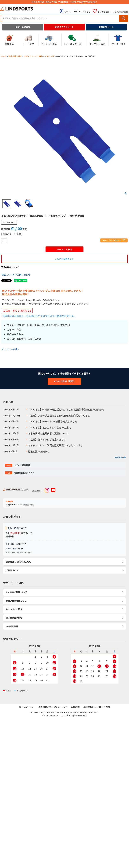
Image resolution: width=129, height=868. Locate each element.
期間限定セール (106, 27)
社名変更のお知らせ (39, 451)
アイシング (49, 56)
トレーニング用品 (72, 40)
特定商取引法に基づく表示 (97, 707)
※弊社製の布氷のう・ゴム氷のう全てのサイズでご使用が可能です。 (39, 316)
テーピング (29, 40)
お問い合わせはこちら (16, 601)
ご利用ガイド (12, 570)
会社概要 (75, 707)
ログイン (68, 12)
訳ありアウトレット (64, 27)
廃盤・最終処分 (23, 27)
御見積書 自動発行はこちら (18, 562)
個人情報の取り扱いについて (53, 707)
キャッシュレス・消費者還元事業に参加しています (55, 445)
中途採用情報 (12, 626)
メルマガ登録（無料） (64, 381)
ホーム (4, 56)
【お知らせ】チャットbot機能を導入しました (53, 421)
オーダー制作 (118, 40)
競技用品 (9, 40)
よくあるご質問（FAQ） (17, 592)
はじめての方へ (104, 12)
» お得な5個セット (64, 259)
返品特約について (10, 267)
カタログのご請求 (14, 609)
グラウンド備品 (97, 40)
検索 (124, 18)
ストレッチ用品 (49, 40)
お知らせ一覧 (120, 457)
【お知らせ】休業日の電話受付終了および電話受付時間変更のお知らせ (66, 409)
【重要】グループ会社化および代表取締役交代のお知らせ (59, 415)
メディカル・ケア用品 (33, 56)
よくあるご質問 (121, 12)
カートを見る (84, 12)
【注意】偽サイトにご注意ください (47, 439)
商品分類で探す (15, 56)
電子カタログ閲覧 (14, 618)
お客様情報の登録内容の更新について (48, 433)
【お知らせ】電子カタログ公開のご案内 (50, 427)
